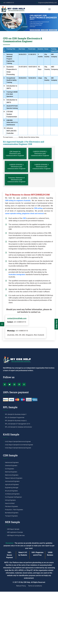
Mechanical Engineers (12, 463)
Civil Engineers (10, 469)
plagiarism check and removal (33, 213)
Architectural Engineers (12, 494)
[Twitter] (10, 384)
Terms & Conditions (35, 586)
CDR (24, 218)
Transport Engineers (11, 516)
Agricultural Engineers (12, 485)
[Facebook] (5, 384)
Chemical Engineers (11, 466)
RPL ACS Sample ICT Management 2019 (18, 424)
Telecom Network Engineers (14, 478)
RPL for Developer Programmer (15, 418)
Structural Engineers (11, 491)
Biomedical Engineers (12, 513)
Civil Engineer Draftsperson (13, 497)
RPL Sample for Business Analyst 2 (16, 421)
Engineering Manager (12, 488)
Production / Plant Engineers (14, 510)
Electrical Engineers (11, 472)
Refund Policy (21, 586)
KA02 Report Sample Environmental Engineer (19, 445)
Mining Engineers (10, 500)
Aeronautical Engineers (12, 481)
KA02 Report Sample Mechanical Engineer (18, 448)
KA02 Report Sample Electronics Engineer (18, 442)
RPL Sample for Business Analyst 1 (16, 414)
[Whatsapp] (2, 324)
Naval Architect (10, 503)
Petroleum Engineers (11, 507)
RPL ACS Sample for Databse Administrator (19, 427)
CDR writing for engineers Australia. (18, 201)
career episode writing (13, 213)
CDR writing (38, 208)
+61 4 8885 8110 (9, 3)
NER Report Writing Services (16, 536)
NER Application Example (15, 532)
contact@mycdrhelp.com (17, 318)
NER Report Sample (13, 529)
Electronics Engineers (12, 475)
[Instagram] (14, 384)
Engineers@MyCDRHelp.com (48, 3)
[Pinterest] (19, 384)
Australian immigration (17, 274)
